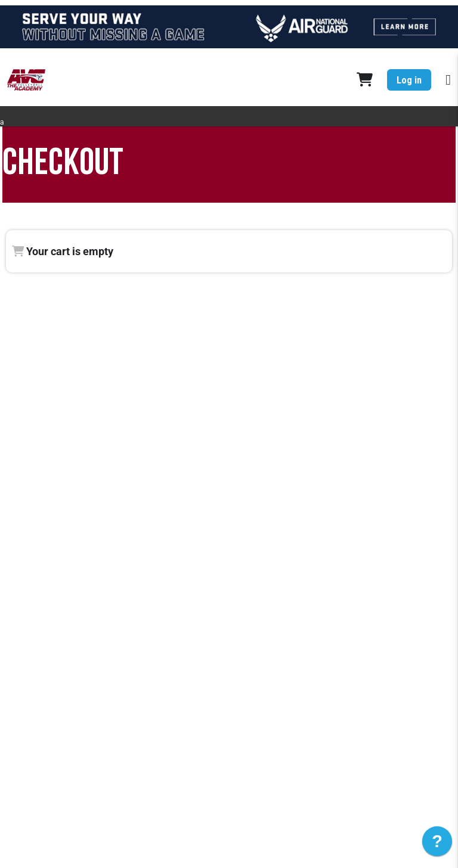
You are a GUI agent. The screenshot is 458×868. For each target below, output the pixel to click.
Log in (409, 80)
